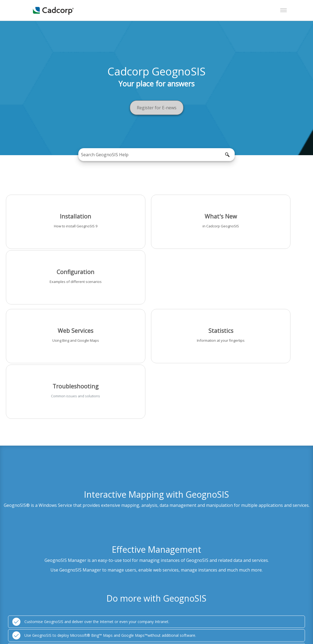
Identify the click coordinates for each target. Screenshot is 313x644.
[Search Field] (157, 155)
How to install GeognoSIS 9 (53, 225)
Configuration (260, 215)
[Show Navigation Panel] (283, 10)
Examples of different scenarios (260, 225)
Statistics (156, 272)
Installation (53, 215)
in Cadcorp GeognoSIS (156, 225)
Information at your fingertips (156, 282)
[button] (227, 155)
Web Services (53, 272)
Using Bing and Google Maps (53, 282)
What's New (156, 215)
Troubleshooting (260, 272)
